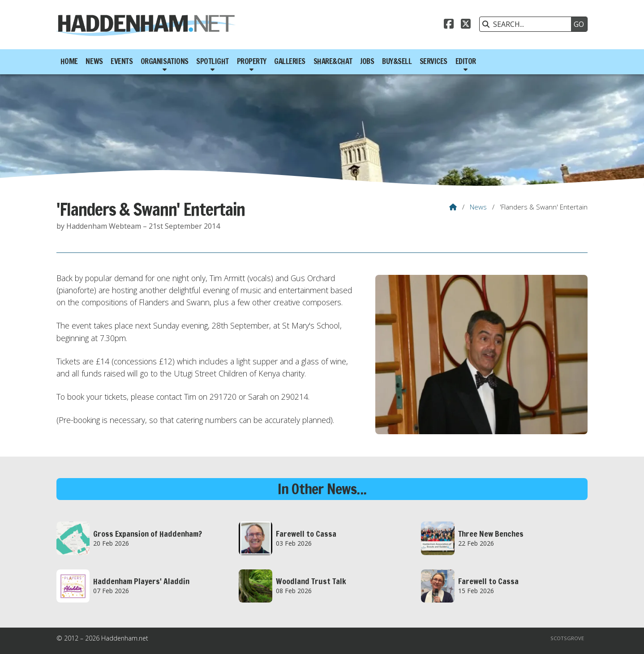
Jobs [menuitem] (367, 61)
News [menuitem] (94, 61)
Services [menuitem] (434, 61)
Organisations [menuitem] (165, 61)
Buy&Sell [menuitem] (397, 61)
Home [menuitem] (69, 61)
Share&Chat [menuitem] (333, 61)
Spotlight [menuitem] (213, 61)
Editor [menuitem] (466, 61)
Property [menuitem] (252, 61)
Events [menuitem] (122, 61)
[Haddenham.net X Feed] (466, 25)
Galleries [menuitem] (290, 61)
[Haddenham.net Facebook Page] (449, 25)
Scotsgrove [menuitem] (567, 638)
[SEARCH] (528, 24)
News (478, 207)
